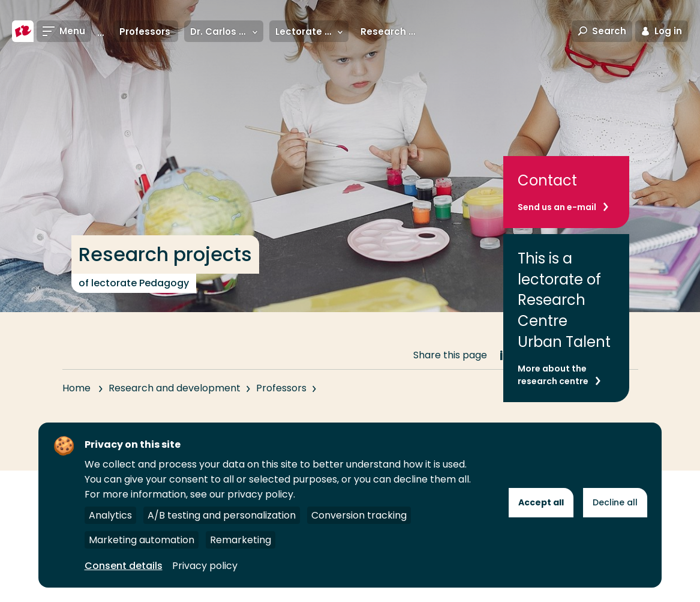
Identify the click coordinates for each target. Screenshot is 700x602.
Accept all (541, 502)
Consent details (124, 566)
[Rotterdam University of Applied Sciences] (23, 31)
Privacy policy (205, 566)
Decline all (615, 502)
